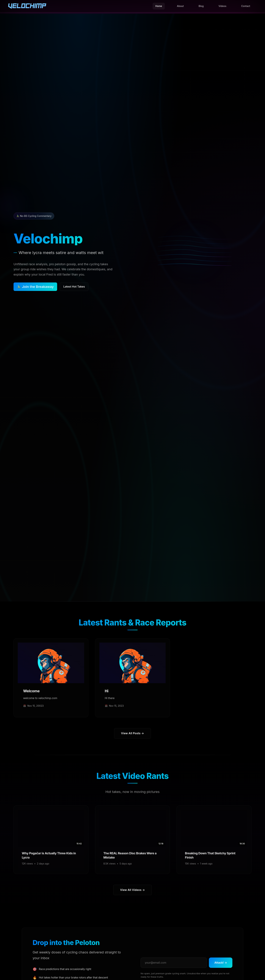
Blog (201, 6)
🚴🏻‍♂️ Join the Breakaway (35, 287)
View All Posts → (132, 733)
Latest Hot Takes (74, 287)
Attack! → (221, 963)
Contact (246, 6)
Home (159, 6)
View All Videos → (132, 890)
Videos (222, 6)
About (180, 6)
